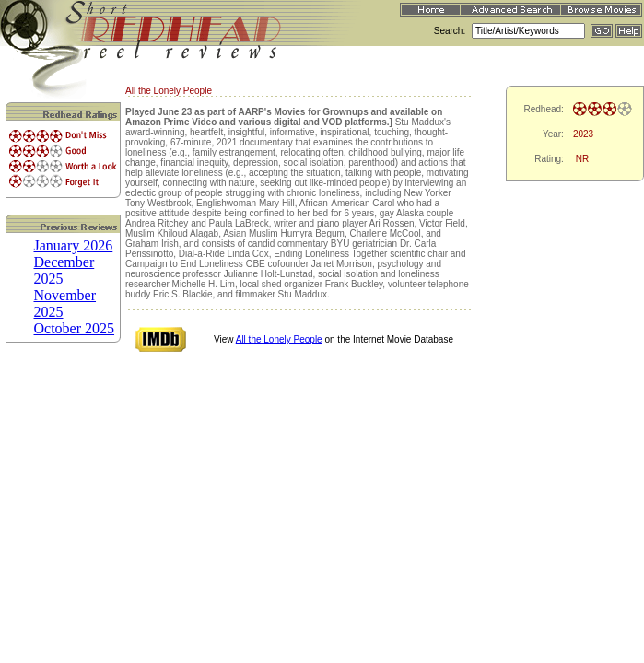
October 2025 (75, 328)
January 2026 (74, 245)
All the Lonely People (279, 339)
